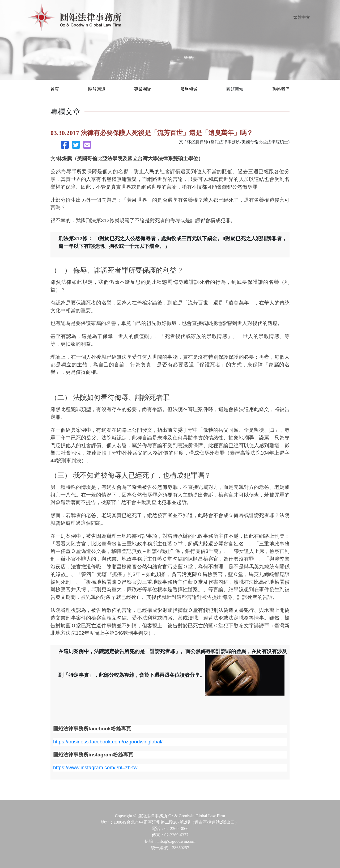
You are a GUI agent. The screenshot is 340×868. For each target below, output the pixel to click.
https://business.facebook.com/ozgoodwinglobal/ (108, 742)
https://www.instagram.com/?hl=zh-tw (95, 767)
